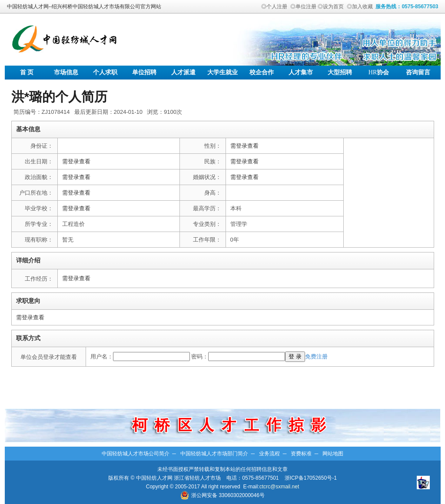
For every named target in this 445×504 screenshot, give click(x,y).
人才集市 (301, 72)
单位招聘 (144, 72)
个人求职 (105, 72)
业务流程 (269, 454)
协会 (379, 72)
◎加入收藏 (360, 7)
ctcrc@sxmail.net (279, 487)
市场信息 (66, 72)
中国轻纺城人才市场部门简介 (214, 454)
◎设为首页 (331, 7)
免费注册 (316, 356)
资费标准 (301, 454)
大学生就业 (222, 72)
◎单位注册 (303, 7)
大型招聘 (340, 72)
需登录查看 (244, 146)
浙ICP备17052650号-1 (311, 478)
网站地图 (333, 454)
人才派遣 (183, 72)
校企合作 (262, 72)
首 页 (27, 72)
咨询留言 (418, 72)
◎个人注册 (274, 7)
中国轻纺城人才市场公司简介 (136, 454)
